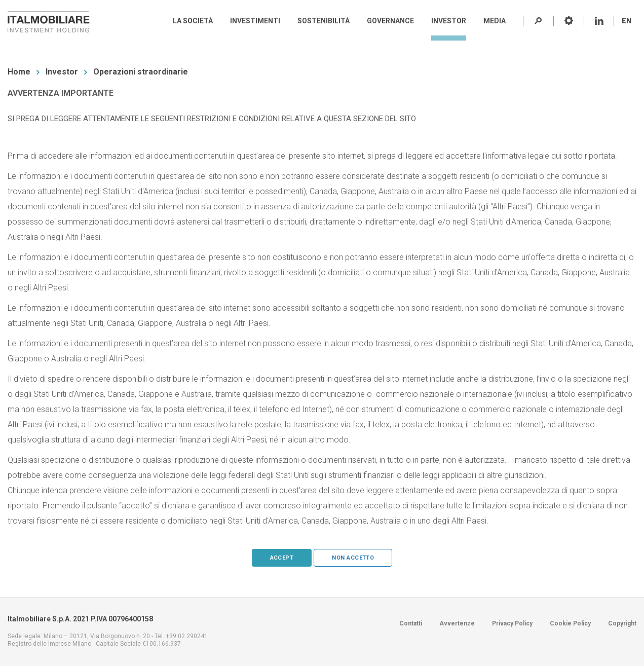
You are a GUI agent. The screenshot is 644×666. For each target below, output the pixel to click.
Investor (62, 72)
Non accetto (353, 558)
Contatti (411, 623)
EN (627, 21)
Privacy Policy (512, 623)
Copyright (622, 623)
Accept (282, 558)
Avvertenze (457, 623)
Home (19, 72)
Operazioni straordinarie (141, 72)
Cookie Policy (570, 623)
